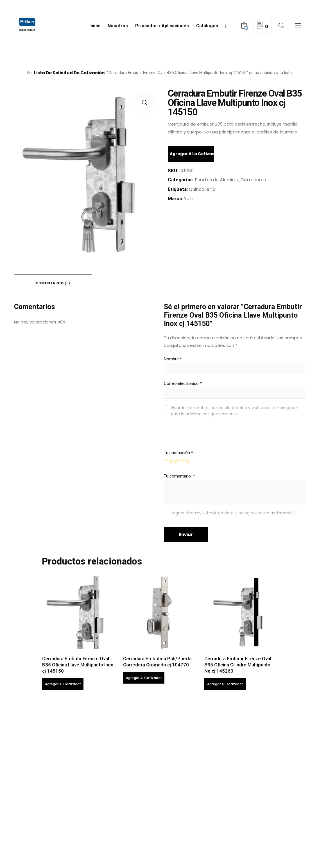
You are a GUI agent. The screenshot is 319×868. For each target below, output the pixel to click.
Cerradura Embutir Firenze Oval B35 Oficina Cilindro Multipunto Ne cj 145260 (238, 665)
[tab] (53, 283)
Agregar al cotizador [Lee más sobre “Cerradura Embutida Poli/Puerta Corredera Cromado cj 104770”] (144, 678)
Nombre (173, 359)
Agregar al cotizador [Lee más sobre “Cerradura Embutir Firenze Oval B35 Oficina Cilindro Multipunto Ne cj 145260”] (225, 684)
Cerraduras (253, 180)
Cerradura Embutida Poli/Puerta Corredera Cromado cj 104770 (157, 662)
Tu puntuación (178, 453)
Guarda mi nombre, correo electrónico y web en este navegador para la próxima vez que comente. (235, 411)
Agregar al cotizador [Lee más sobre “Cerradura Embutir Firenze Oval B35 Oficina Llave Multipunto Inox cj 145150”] (63, 684)
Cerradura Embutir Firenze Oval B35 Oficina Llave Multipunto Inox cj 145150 (78, 665)
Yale (189, 199)
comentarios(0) (54, 283)
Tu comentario (179, 476)
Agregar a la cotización (192, 154)
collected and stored (271, 513)
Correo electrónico (183, 384)
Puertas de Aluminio (217, 180)
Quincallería (202, 189)
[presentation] (202, 438)
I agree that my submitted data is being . (233, 513)
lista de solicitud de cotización (69, 73)
